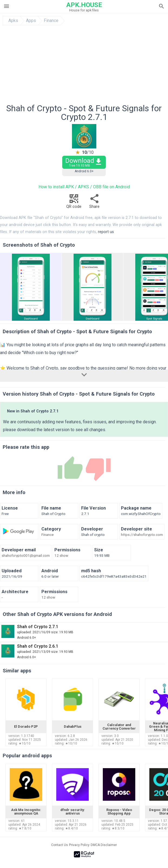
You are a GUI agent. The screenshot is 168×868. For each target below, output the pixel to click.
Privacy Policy (79, 845)
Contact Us (60, 845)
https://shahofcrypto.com (142, 535)
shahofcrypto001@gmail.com (26, 556)
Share (94, 203)
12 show (61, 556)
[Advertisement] (84, 66)
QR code (74, 203)
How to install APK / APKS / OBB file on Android (84, 187)
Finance (51, 21)
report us (106, 232)
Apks (13, 21)
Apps (31, 21)
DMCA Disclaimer (104, 845)
